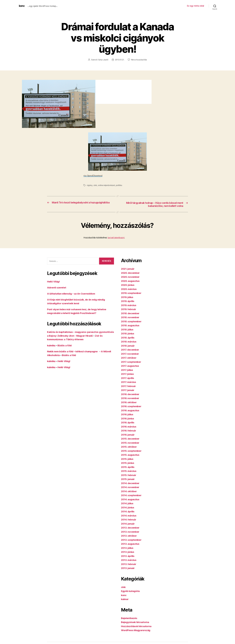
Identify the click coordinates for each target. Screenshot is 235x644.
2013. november (130, 532)
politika (119, 185)
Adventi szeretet (57, 288)
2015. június (128, 463)
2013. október (129, 536)
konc (22, 6)
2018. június (128, 334)
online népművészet (107, 185)
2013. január (128, 568)
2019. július (128, 297)
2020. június (128, 285)
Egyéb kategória (131, 591)
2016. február (129, 431)
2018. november (131, 318)
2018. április (128, 338)
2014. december (131, 483)
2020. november (131, 277)
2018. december (131, 313)
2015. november (130, 443)
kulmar (125, 599)
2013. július (128, 548)
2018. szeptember (132, 322)
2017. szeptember (131, 362)
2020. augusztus (131, 281)
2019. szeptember (132, 293)
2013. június (128, 552)
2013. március (129, 560)
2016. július (128, 415)
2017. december (130, 350)
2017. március (129, 382)
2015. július (128, 459)
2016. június (128, 419)
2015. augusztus (131, 455)
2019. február (129, 309)
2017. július (128, 370)
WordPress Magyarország (136, 630)
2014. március (129, 516)
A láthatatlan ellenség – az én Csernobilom (72, 294)
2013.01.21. (120, 60)
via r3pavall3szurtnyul (93, 176)
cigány (90, 185)
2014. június (128, 508)
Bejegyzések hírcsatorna (136, 622)
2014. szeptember (132, 496)
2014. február (129, 520)
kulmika (52, 346)
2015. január (128, 479)
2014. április (128, 512)
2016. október (129, 402)
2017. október (129, 358)
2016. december (131, 394)
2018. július (128, 330)
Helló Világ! (54, 282)
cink (95, 185)
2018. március (129, 342)
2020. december (131, 273)
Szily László (103, 60)
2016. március (129, 427)
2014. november (131, 487)
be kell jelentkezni (116, 238)
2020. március (129, 289)
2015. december (131, 439)
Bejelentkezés (129, 618)
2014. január (128, 524)
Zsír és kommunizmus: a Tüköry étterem (71, 340)
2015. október (129, 447)
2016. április (128, 423)
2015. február (129, 475)
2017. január (128, 390)
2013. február (129, 564)
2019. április (128, 301)
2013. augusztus (131, 544)
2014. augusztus (131, 500)
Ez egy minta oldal (196, 6)
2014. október (129, 491)
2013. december (131, 528)
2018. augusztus (131, 326)
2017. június (128, 374)
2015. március (129, 471)
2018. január (128, 346)
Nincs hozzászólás (139, 60)
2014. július (128, 504)
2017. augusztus (131, 366)
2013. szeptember (132, 540)
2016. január (128, 435)
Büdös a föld (66, 346)
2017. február (129, 386)
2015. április (128, 467)
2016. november (130, 398)
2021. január (128, 269)
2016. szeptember (132, 407)
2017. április (128, 378)
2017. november (130, 354)
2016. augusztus (131, 411)
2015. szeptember (132, 451)
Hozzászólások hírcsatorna (137, 626)
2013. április (128, 556)
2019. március (129, 305)
